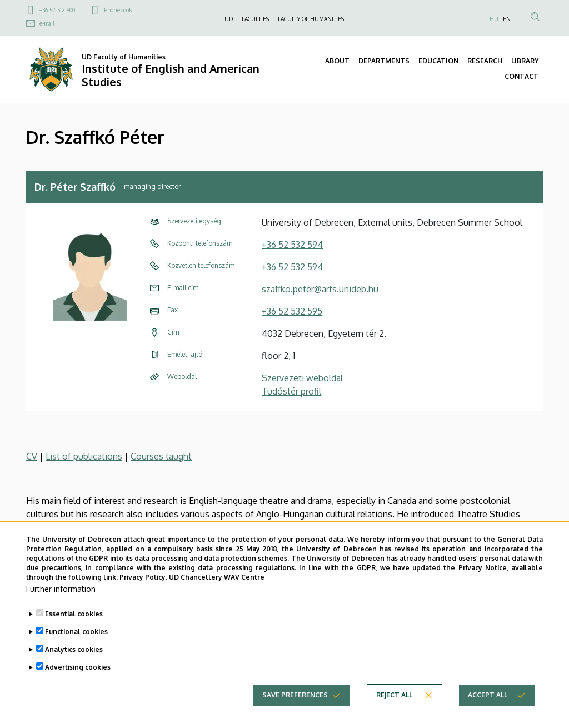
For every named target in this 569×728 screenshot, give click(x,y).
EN (507, 19)
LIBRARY (525, 61)
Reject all (394, 716)
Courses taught (161, 456)
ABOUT (337, 61)
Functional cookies (76, 653)
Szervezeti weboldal (302, 378)
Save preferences (295, 716)
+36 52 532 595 (292, 311)
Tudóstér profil (291, 391)
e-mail (47, 23)
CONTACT (521, 76)
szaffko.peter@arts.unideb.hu (320, 289)
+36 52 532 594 (292, 245)
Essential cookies (74, 635)
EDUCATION (438, 61)
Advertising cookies (78, 688)
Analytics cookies (74, 670)
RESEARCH (485, 61)
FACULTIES (255, 19)
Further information (61, 610)
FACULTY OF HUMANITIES (311, 19)
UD (229, 19)
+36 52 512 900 (57, 10)
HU (494, 19)
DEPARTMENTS (384, 61)
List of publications (84, 456)
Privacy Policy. (143, 598)
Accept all (488, 716)
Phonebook (118, 10)
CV (32, 456)
